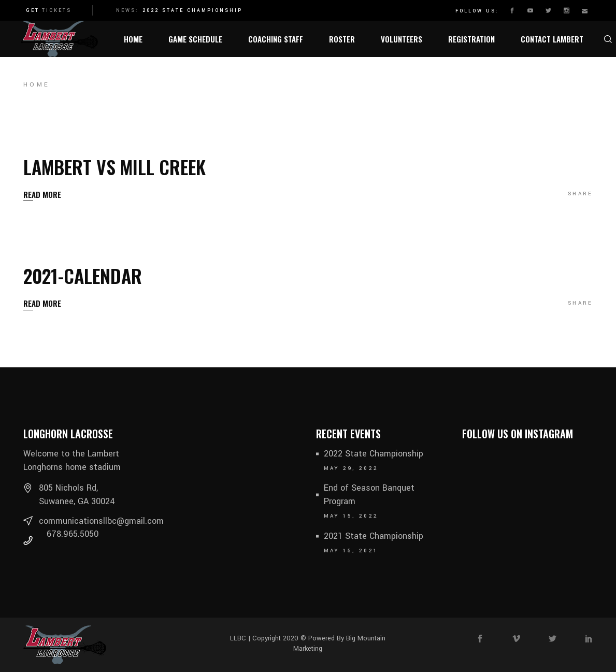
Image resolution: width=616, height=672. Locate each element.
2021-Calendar (83, 275)
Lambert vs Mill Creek (114, 167)
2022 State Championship (192, 11)
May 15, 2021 (351, 551)
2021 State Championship (374, 536)
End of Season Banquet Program (369, 495)
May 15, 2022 (351, 516)
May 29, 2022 (351, 468)
